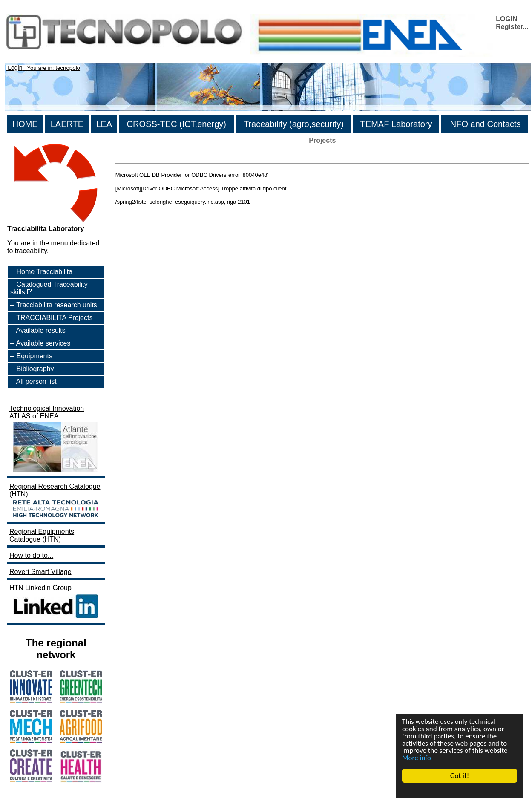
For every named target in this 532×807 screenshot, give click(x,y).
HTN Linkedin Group (55, 602)
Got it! (460, 776)
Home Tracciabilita (44, 272)
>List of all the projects (150, 156)
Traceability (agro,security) (294, 124)
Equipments (34, 356)
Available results (41, 330)
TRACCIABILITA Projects (54, 318)
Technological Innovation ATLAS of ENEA (55, 440)
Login (15, 68)
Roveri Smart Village (40, 572)
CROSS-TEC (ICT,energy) (177, 124)
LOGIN (507, 19)
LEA (104, 124)
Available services (43, 343)
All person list (36, 382)
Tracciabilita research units (57, 305)
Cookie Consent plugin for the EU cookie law (460, 790)
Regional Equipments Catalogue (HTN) (42, 535)
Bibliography (35, 369)
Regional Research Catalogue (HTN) (55, 501)
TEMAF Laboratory (396, 124)
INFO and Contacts (484, 124)
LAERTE (67, 124)
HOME (25, 124)
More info (417, 758)
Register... (512, 27)
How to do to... (31, 555)
